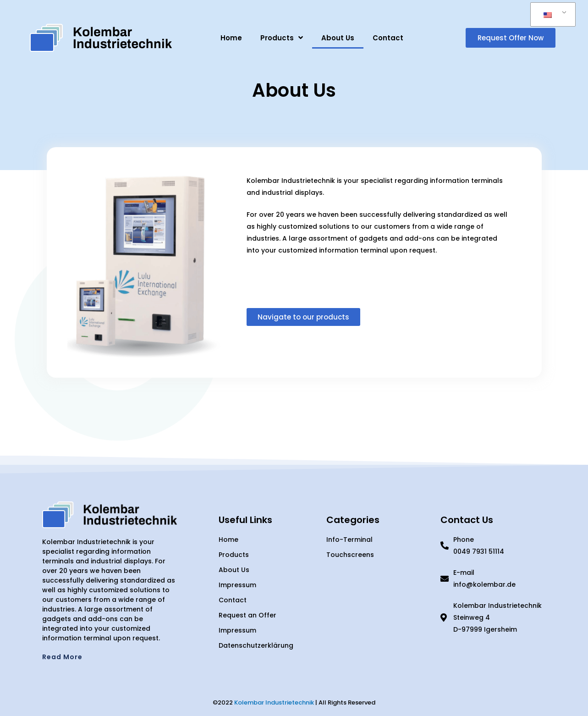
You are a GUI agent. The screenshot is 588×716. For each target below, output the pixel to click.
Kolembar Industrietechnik (274, 702)
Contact (388, 38)
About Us (338, 38)
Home (231, 38)
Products (282, 38)
